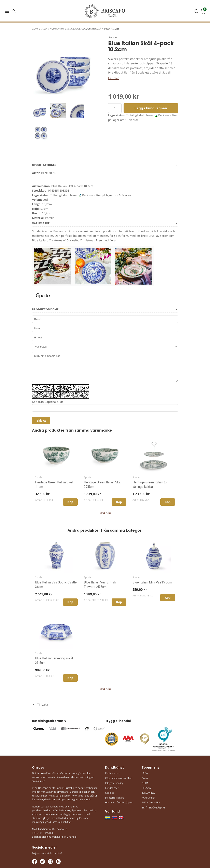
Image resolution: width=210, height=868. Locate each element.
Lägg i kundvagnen (151, 108)
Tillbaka (40, 704)
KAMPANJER (148, 798)
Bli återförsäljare (115, 798)
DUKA (44, 29)
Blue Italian (73, 29)
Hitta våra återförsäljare (119, 802)
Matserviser (57, 29)
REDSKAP (147, 788)
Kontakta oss (112, 773)
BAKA (145, 778)
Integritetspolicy (114, 783)
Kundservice (112, 788)
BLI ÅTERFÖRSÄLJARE (153, 808)
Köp (70, 502)
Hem (35, 29)
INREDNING (148, 793)
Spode (112, 37)
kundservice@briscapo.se (53, 829)
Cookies (110, 793)
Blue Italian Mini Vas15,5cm (152, 582)
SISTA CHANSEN (151, 802)
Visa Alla (105, 513)
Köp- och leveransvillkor (118, 778)
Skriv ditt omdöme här (105, 367)
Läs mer (114, 78)
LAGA (145, 773)
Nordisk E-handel (67, 837)
